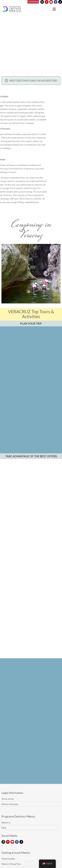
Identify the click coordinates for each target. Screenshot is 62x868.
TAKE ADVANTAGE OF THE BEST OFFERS (31, 471)
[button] (31, 81)
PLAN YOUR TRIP (31, 324)
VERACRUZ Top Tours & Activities (31, 314)
